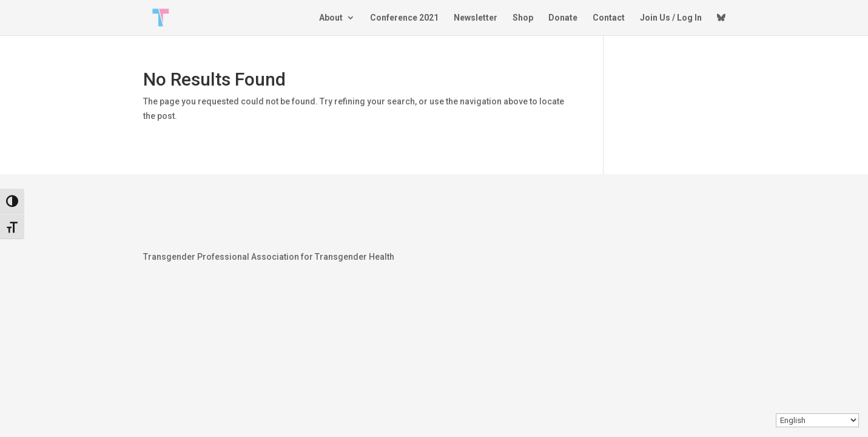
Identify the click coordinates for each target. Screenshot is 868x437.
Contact (609, 18)
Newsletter (476, 18)
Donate (563, 18)
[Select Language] (817, 420)
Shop (523, 18)
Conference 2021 (404, 18)
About (331, 18)
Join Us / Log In (671, 18)
